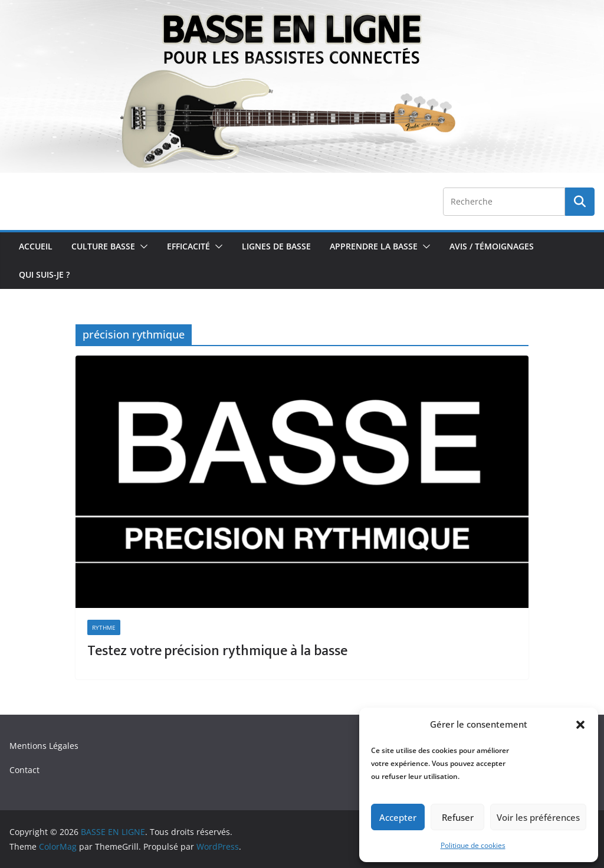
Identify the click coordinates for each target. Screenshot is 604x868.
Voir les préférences (538, 817)
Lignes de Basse (276, 246)
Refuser (458, 817)
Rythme (104, 627)
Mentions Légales (44, 746)
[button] (580, 725)
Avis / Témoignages (492, 246)
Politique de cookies (473, 845)
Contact (24, 770)
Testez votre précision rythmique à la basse (217, 651)
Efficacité (188, 246)
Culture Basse (103, 246)
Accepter (398, 817)
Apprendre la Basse (374, 246)
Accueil (36, 246)
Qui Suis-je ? (44, 274)
